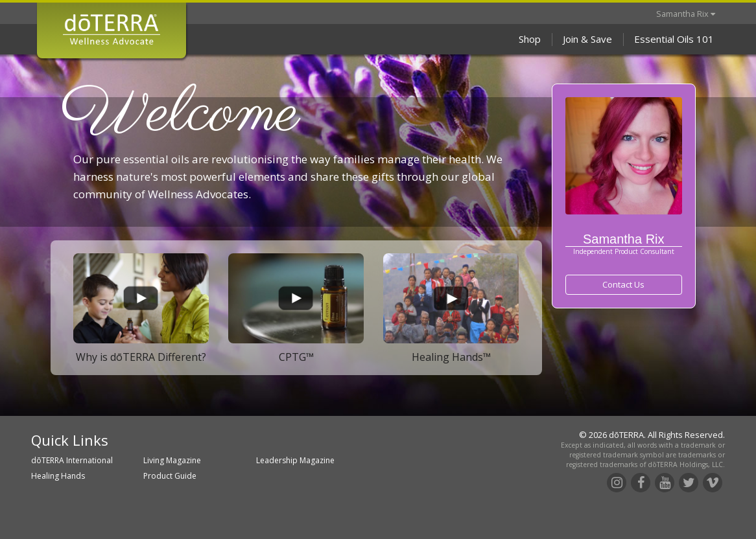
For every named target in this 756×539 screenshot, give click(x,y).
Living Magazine (172, 460)
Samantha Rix (686, 14)
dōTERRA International (72, 460)
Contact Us (623, 284)
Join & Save (587, 39)
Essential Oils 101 (674, 39)
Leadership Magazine (295, 460)
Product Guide (170, 476)
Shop (530, 39)
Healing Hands (58, 476)
